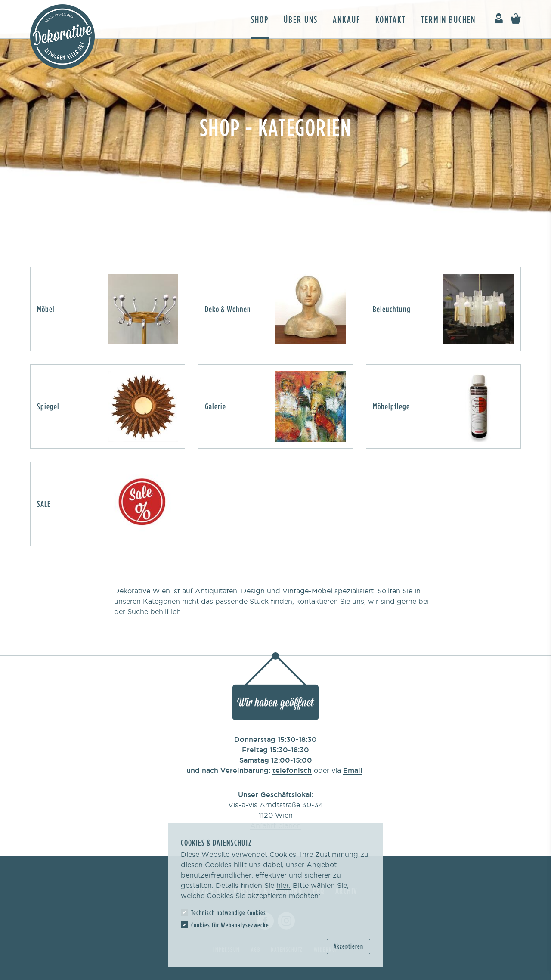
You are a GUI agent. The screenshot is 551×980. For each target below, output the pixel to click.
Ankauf (347, 19)
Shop (260, 19)
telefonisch (292, 770)
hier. (283, 885)
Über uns (301, 19)
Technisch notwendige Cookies (229, 912)
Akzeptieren (348, 946)
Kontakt (391, 19)
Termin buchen (448, 19)
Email (353, 770)
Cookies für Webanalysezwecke (230, 925)
